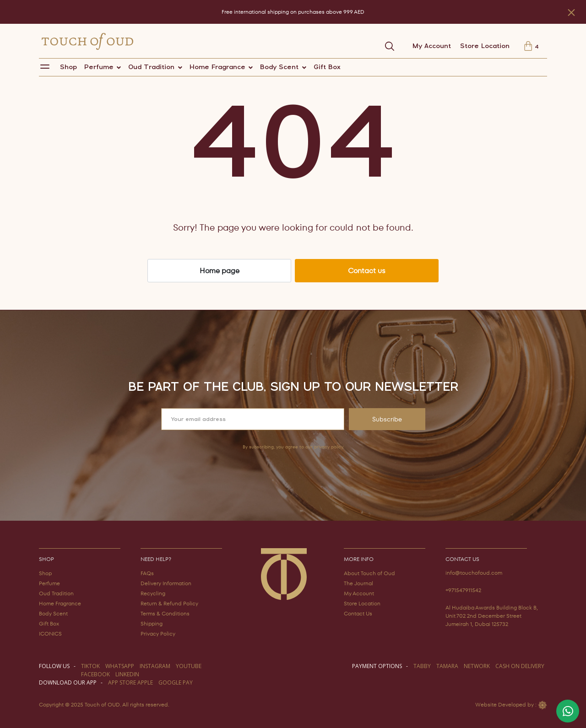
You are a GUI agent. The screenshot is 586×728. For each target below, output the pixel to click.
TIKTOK (90, 666)
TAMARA (447, 666)
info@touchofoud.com (474, 573)
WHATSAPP (120, 666)
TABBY (422, 666)
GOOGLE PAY (176, 682)
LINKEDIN (127, 674)
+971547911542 (463, 590)
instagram (155, 666)
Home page (220, 271)
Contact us (367, 271)
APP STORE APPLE (130, 682)
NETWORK (477, 666)
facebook (95, 674)
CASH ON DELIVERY (520, 666)
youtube (189, 666)
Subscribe (387, 419)
